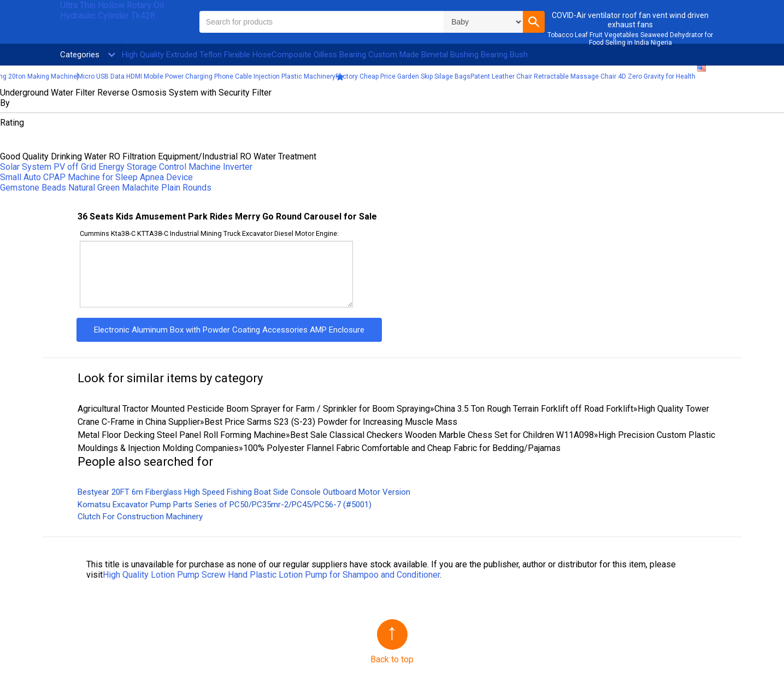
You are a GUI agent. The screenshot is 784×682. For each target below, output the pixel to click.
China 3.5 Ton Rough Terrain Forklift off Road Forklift (534, 409)
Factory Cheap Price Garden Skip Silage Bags (403, 76)
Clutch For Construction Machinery (140, 517)
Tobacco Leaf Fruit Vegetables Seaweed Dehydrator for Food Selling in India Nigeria (630, 39)
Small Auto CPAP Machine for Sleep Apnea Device (96, 177)
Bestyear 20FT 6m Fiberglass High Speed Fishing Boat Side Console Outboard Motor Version (244, 492)
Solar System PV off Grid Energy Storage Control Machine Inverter (126, 167)
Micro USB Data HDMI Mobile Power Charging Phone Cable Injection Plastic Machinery (207, 76)
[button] (534, 22)
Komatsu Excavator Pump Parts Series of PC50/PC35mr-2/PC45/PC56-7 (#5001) (225, 505)
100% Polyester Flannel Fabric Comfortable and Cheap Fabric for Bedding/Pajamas (402, 448)
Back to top (392, 659)
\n (483, 22)
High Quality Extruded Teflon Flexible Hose (197, 55)
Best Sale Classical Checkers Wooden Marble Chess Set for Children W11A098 (442, 435)
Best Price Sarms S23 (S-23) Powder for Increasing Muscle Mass (331, 422)
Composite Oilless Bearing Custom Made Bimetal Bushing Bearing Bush (400, 55)
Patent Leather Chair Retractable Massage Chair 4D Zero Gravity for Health (583, 76)
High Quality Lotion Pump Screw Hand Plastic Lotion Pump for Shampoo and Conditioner (271, 575)
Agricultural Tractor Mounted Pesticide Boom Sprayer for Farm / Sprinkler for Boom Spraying (254, 409)
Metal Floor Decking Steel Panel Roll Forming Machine (182, 435)
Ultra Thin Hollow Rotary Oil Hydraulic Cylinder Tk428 (112, 10)
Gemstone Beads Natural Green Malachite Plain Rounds (106, 188)
